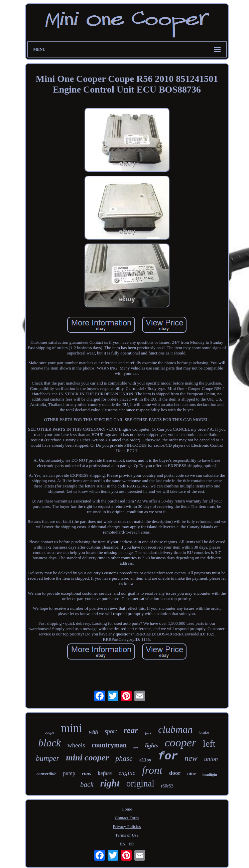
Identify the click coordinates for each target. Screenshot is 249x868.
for (168, 757)
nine (192, 774)
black (50, 743)
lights (152, 746)
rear (131, 730)
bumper (47, 758)
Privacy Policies (127, 826)
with (93, 732)
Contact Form (127, 818)
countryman (109, 745)
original (140, 783)
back (87, 784)
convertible (46, 774)
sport (111, 731)
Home (127, 809)
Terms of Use (127, 835)
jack (148, 733)
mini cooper (87, 758)
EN (122, 844)
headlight (210, 774)
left (209, 744)
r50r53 (167, 786)
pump (69, 773)
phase (124, 758)
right (110, 783)
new (191, 758)
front (152, 770)
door (175, 773)
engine (127, 773)
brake (204, 732)
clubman (175, 729)
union (211, 759)
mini (72, 728)
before (105, 773)
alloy (145, 760)
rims (87, 773)
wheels (76, 745)
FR (131, 844)
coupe (50, 732)
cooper (180, 743)
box (136, 747)
